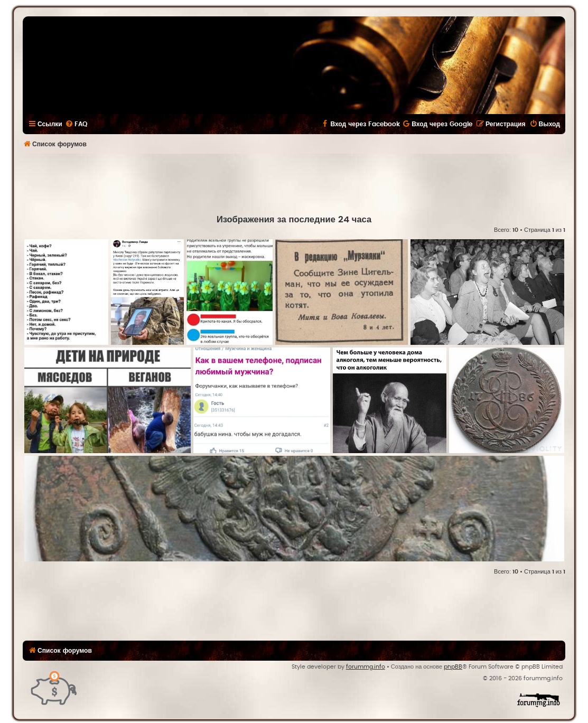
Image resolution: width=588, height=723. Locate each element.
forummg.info (366, 667)
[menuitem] (76, 124)
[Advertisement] (294, 183)
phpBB (453, 667)
